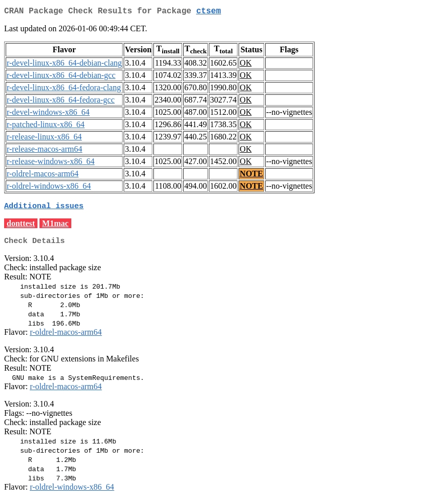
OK (245, 65)
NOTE (251, 176)
